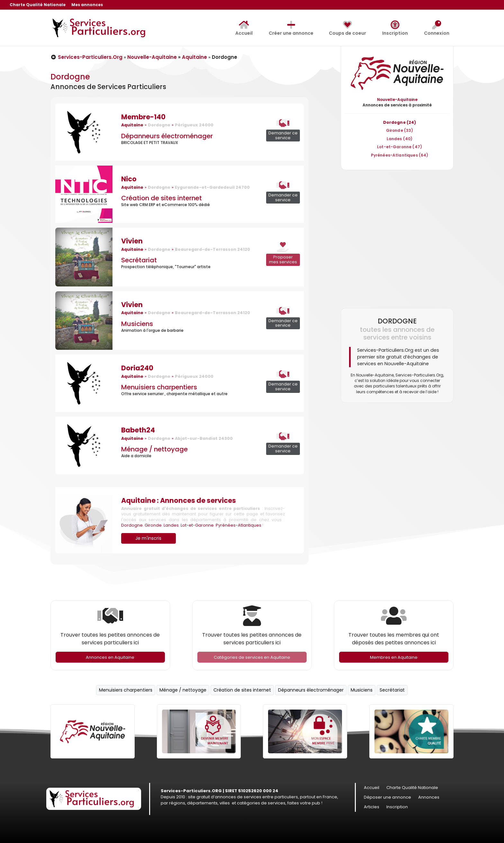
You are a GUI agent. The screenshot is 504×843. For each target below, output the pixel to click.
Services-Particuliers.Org (86, 57)
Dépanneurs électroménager (167, 136)
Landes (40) (400, 139)
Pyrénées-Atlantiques (239, 525)
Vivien (132, 241)
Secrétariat (139, 260)
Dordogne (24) (400, 122)
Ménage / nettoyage (154, 449)
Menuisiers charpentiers (159, 387)
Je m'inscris (148, 538)
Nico (129, 179)
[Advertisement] (397, 239)
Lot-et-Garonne (197, 525)
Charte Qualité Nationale (38, 5)
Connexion (437, 28)
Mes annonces (87, 5)
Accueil (244, 28)
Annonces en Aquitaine (110, 657)
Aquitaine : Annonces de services (179, 500)
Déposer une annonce (387, 798)
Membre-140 (143, 117)
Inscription (395, 28)
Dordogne (132, 525)
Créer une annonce (291, 28)
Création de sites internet (162, 198)
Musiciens (137, 324)
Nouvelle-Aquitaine (152, 57)
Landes (171, 525)
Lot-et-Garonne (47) (400, 147)
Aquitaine (194, 57)
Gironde (153, 525)
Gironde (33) (400, 130)
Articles (372, 807)
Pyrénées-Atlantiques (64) (400, 155)
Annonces (429, 798)
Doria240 (137, 368)
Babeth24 (138, 430)
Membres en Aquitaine (394, 657)
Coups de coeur (347, 28)
